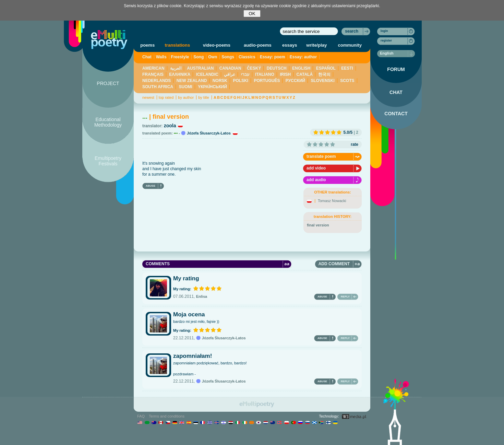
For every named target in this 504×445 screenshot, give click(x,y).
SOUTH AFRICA (158, 87)
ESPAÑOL (326, 68)
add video (316, 168)
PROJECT (108, 83)
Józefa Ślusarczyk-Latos (209, 133)
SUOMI (186, 87)
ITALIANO (265, 74)
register (386, 40)
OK (252, 14)
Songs (228, 57)
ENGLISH (301, 68)
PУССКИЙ (295, 81)
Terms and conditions (167, 416)
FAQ (141, 416)
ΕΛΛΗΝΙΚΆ (180, 74)
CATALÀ (305, 74)
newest (148, 97)
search (352, 31)
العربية (176, 68)
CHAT (396, 92)
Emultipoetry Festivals (108, 161)
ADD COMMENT (334, 264)
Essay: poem (273, 57)
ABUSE (151, 186)
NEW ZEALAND (192, 81)
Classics (247, 57)
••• (176, 133)
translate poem (321, 156)
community (350, 45)
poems (147, 45)
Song (199, 57)
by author (186, 97)
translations (178, 45)
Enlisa (202, 296)
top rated (166, 97)
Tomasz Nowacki (332, 201)
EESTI (347, 68)
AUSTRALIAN (200, 68)
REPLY (345, 297)
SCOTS (347, 81)
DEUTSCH (277, 68)
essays (290, 45)
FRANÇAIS (153, 74)
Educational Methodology (108, 122)
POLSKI (241, 81)
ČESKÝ (254, 68)
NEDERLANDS (157, 81)
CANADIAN (230, 68)
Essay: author (303, 57)
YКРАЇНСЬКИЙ (212, 87)
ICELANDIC (207, 74)
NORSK (220, 81)
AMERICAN (153, 68)
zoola (170, 126)
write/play (316, 45)
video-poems (217, 45)
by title (204, 97)
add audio (316, 180)
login (384, 31)
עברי (245, 74)
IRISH (285, 74)
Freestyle (180, 57)
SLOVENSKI (322, 81)
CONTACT (396, 114)
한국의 (324, 74)
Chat (147, 57)
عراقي (230, 74)
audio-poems (258, 45)
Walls (161, 57)
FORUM (396, 69)
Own (213, 57)
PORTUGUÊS (267, 81)
